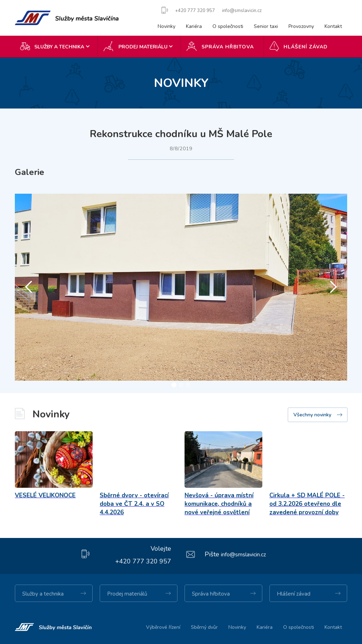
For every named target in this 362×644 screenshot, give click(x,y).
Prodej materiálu (143, 47)
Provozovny (301, 26)
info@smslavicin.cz (243, 555)
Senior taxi (266, 26)
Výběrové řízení (163, 627)
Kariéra (194, 26)
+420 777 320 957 (143, 561)
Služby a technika (43, 594)
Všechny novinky (312, 415)
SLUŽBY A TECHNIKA (59, 47)
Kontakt (333, 26)
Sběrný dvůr (204, 627)
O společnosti (228, 26)
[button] (56, 46)
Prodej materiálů (127, 594)
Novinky (167, 26)
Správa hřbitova (228, 47)
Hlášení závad (306, 47)
